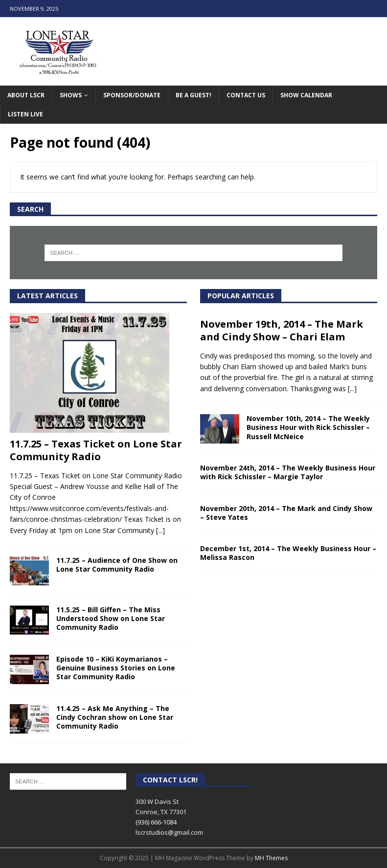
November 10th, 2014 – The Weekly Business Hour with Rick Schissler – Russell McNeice (308, 427)
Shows (71, 95)
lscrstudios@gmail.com (169, 832)
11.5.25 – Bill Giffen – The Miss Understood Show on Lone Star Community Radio (111, 618)
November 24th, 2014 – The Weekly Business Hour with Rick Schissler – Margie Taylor (288, 472)
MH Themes (271, 858)
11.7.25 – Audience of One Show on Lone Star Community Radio (117, 565)
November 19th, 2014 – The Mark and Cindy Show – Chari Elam (282, 330)
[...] (160, 530)
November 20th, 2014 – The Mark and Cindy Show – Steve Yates (286, 513)
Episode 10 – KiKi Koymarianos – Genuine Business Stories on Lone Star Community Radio (116, 668)
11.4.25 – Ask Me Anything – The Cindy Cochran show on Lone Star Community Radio (115, 717)
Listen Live (25, 114)
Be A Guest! (193, 95)
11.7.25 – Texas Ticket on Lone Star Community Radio (96, 450)
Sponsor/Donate (132, 95)
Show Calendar (306, 95)
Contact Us (246, 95)
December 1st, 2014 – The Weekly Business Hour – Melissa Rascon (288, 553)
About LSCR (26, 95)
